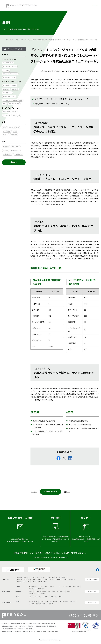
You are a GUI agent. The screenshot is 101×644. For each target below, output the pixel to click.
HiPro (60, 596)
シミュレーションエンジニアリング (13, 100)
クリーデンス (61, 591)
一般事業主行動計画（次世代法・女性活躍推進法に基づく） (17, 631)
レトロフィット (7, 93)
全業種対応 (14, 135)
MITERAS (72, 602)
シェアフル (38, 596)
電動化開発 (6, 89)
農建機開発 (15, 89)
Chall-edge (76, 587)
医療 (17, 127)
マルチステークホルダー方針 (50, 631)
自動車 (15, 131)
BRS (54, 591)
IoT (19, 115)
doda (31, 591)
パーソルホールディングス (22, 577)
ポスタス (32, 603)
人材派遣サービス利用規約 (25, 629)
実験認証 (11, 127)
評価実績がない (7, 154)
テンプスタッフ (33, 587)
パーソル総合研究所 (69, 579)
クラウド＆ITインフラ (9, 78)
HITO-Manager (64, 602)
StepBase (50, 603)
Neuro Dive (54, 596)
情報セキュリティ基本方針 (26, 626)
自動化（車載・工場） (9, 96)
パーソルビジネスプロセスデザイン (57, 577)
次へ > (67, 492)
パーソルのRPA (33, 602)
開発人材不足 (16, 147)
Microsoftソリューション (10, 74)
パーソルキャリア (38, 579)
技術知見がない (15, 150)
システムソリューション (10, 66)
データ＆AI (6, 70)
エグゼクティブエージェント (42, 591)
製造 (4, 127)
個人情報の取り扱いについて (9, 626)
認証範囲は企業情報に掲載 (79, 632)
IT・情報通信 (7, 131)
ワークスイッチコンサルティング (49, 602)
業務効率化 (6, 147)
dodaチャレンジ (34, 593)
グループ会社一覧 (93, 579)
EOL (4, 104)
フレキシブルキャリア (65, 587)
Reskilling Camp (41, 603)
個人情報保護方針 (16, 623)
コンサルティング (8, 63)
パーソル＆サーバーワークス (39, 581)
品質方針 (38, 631)
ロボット (6, 135)
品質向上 (6, 150)
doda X (43, 593)
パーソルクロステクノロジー (23, 579)
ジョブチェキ (43, 587)
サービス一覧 (93, 591)
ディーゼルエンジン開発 (10, 85)
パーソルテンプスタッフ (38, 577)
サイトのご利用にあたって (9, 629)
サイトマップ (5, 623)
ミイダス (69, 591)
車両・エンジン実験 (14, 104)
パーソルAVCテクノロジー (22, 581)
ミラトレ (46, 596)
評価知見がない (19, 154)
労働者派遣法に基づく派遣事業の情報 (46, 626)
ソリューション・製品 (9, 115)
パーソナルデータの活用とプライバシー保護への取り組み (38, 623)
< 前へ (34, 492)
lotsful (31, 596)
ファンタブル (53, 587)
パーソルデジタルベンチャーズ (53, 579)
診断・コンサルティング (10, 112)
